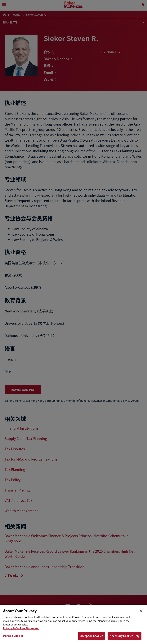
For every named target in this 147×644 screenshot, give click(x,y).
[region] (73, 624)
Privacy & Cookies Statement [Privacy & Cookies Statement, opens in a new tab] (21, 628)
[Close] (141, 611)
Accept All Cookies (92, 636)
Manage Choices (13, 636)
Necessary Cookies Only (125, 636)
